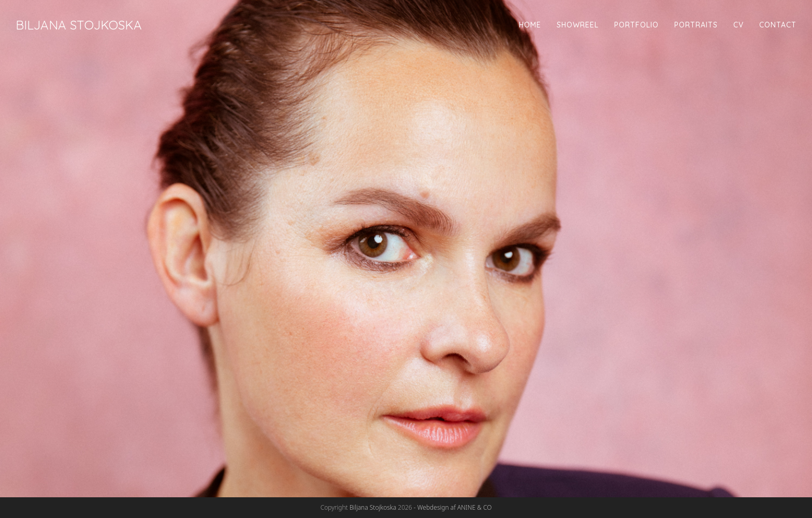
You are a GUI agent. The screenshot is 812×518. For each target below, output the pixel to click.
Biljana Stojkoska (79, 25)
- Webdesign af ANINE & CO (453, 507)
